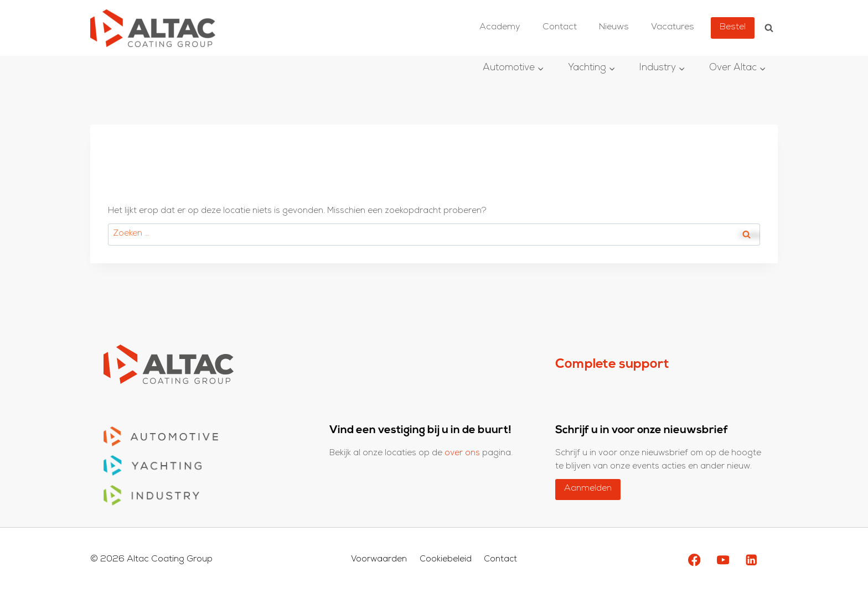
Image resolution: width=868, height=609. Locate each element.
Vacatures (673, 28)
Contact (560, 28)
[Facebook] (694, 560)
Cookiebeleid (446, 560)
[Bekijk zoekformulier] (769, 28)
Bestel (733, 28)
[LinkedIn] (751, 560)
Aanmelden (588, 489)
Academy (500, 28)
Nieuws (614, 28)
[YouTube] (723, 560)
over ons (463, 454)
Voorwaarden (379, 560)
